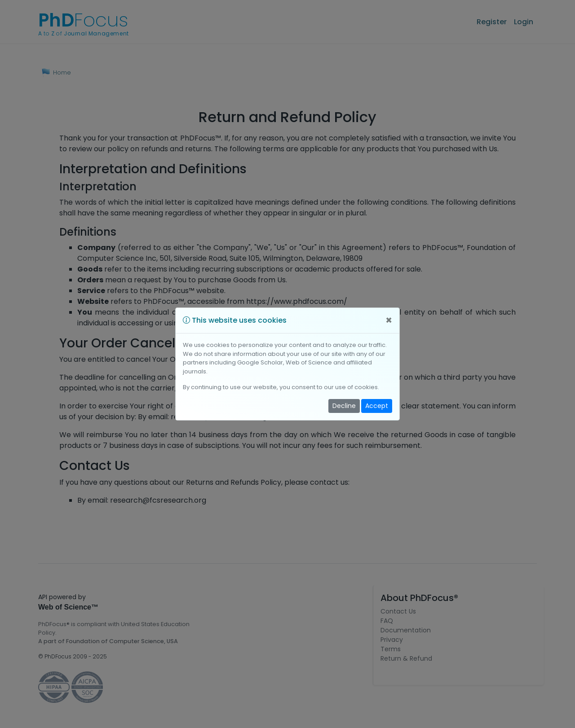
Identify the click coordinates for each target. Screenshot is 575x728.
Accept (377, 406)
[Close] (389, 320)
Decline (344, 406)
